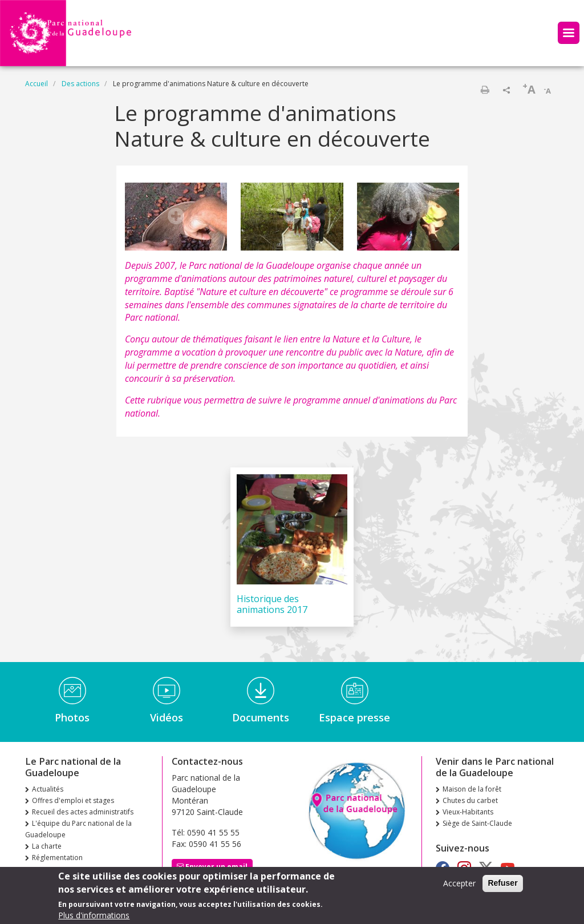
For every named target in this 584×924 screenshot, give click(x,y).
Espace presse (354, 717)
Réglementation (57, 858)
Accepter (459, 887)
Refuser (502, 886)
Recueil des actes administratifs (83, 812)
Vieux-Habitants (468, 812)
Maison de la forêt (472, 789)
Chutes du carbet (470, 800)
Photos (72, 717)
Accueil (36, 84)
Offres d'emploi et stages (73, 800)
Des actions (80, 84)
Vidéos (167, 717)
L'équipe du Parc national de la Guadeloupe (78, 829)
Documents (261, 717)
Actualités (48, 789)
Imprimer (485, 90)
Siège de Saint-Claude (477, 823)
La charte (47, 846)
